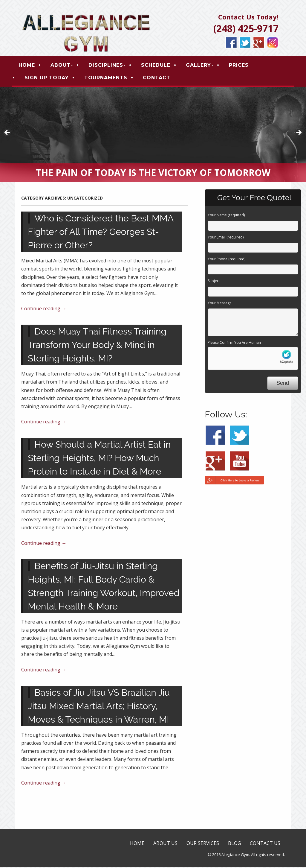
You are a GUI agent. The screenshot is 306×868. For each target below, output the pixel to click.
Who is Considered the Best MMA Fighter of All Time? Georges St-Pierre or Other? (101, 233)
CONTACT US (265, 844)
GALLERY (202, 66)
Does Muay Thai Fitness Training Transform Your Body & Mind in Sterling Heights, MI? (97, 346)
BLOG (234, 844)
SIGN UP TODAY (50, 78)
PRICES (242, 66)
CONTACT (160, 78)
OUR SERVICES (203, 844)
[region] (153, 136)
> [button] (299, 134)
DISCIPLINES (109, 66)
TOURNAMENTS (109, 78)
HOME (30, 66)
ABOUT (64, 66)
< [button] (7, 134)
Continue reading (44, 310)
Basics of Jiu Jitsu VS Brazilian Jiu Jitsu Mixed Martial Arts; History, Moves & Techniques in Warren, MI (99, 707)
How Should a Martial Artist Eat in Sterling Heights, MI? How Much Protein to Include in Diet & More (99, 459)
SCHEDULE (159, 66)
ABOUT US (165, 844)
